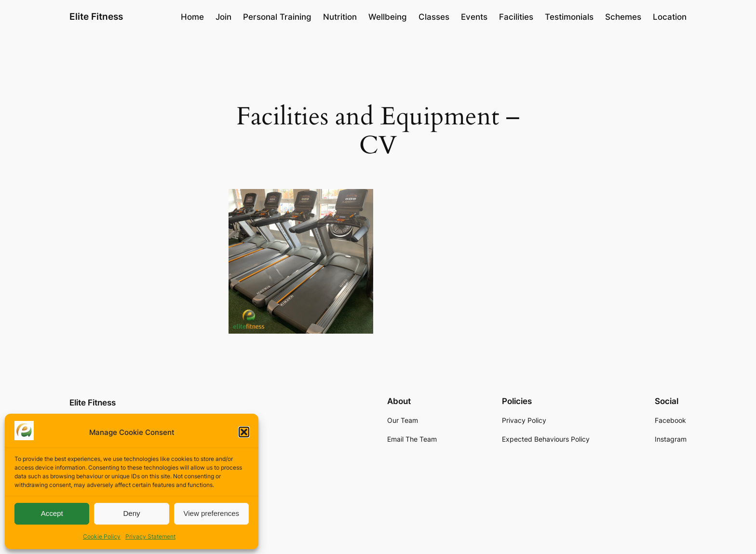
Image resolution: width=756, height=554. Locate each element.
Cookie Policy (102, 536)
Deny (131, 513)
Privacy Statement (150, 536)
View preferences (212, 513)
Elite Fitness (96, 16)
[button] (244, 432)
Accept (52, 513)
